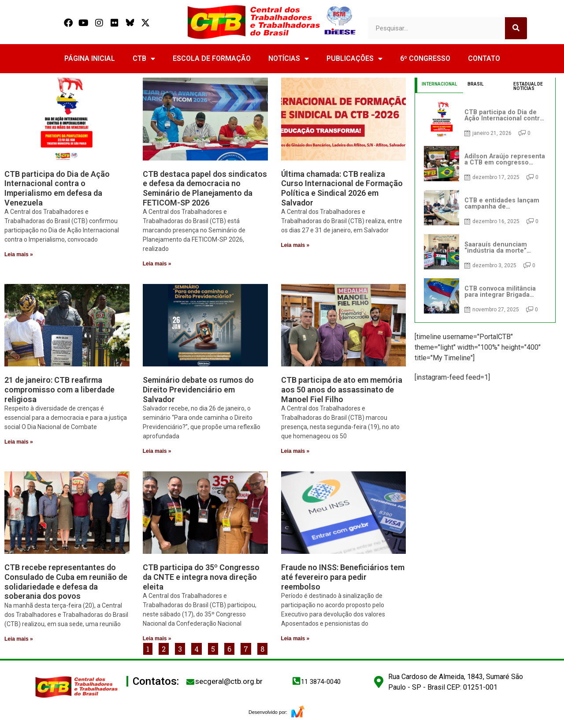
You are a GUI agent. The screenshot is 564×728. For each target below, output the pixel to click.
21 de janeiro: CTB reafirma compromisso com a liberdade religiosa (59, 389)
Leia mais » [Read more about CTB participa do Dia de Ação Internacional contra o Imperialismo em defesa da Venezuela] (19, 254)
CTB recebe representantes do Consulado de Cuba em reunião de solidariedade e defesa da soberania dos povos (66, 582)
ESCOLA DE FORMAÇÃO (212, 58)
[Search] (516, 28)
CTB (144, 59)
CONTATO (484, 58)
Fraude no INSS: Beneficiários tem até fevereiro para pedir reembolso (343, 577)
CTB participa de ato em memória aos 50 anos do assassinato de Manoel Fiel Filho (342, 389)
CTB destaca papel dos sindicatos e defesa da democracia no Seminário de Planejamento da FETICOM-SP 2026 (205, 188)
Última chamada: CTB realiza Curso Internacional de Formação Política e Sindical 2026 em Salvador (342, 188)
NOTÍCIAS (289, 59)
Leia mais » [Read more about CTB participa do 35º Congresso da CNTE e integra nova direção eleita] (157, 638)
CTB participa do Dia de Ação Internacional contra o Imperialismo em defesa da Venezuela (57, 188)
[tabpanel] (485, 208)
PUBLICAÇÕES (354, 59)
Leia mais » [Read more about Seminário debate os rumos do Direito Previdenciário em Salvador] (157, 451)
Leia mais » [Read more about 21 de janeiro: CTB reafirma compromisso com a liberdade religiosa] (19, 442)
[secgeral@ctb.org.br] (190, 682)
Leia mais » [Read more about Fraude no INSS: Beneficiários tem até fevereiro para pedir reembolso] (295, 638)
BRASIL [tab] (475, 84)
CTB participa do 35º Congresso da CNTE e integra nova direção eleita (201, 577)
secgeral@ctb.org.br (229, 681)
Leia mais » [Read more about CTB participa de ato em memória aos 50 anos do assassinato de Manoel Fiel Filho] (295, 451)
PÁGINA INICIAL (90, 58)
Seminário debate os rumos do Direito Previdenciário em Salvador (198, 389)
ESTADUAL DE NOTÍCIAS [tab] (528, 86)
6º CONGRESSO (425, 58)
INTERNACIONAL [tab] (439, 84)
